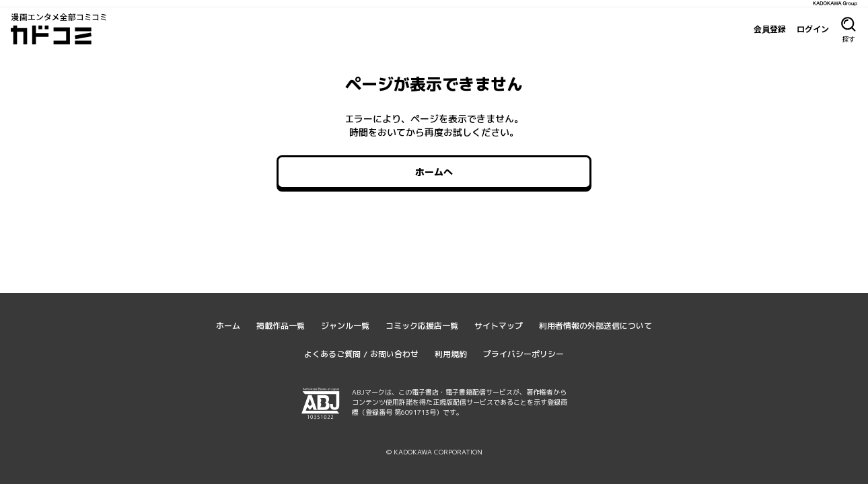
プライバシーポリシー (523, 354)
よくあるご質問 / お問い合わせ (361, 354)
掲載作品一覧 (281, 326)
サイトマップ (499, 326)
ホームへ (434, 172)
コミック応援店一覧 (422, 326)
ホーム (228, 326)
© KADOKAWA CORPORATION (434, 452)
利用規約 (451, 354)
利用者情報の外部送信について (595, 326)
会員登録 (770, 29)
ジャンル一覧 (345, 326)
